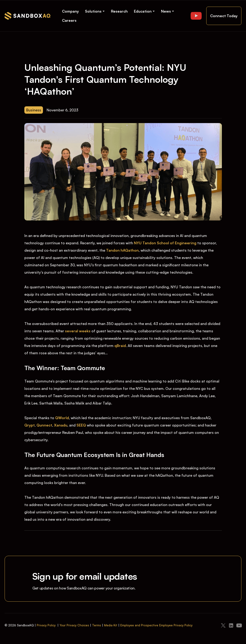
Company (70, 11)
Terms (97, 625)
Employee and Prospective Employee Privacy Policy (156, 625)
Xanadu (61, 425)
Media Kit (111, 625)
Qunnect (44, 425)
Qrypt (30, 425)
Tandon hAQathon (122, 250)
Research (119, 11)
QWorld (62, 418)
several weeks (78, 331)
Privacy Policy (46, 625)
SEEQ (81, 425)
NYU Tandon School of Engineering (165, 243)
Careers (69, 20)
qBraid (120, 346)
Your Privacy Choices (74, 625)
